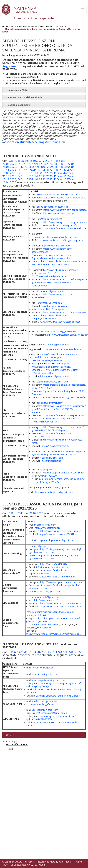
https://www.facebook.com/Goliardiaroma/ (64, 198)
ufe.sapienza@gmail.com (52, 458)
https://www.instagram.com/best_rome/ (60, 531)
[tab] (44, 90)
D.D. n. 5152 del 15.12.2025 (35, 179)
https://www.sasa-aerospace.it (57, 246)
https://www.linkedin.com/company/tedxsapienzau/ (50, 317)
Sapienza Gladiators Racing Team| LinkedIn (63, 397)
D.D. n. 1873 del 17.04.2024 (35, 164)
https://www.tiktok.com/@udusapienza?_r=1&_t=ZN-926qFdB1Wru (56, 420)
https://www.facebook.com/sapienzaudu (63, 415)
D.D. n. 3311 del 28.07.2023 (26, 513)
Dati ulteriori (61, 26)
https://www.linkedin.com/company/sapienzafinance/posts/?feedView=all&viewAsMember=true (55, 273)
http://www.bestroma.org (48, 528)
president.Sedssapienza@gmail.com (48, 713)
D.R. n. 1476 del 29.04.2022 (26, 652)
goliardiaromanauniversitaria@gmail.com (59, 194)
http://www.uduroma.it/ (46, 600)
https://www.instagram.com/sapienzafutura (65, 222)
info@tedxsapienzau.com (51, 303)
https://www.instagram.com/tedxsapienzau (65, 312)
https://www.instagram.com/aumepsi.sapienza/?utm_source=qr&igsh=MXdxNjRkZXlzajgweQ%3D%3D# (54, 357)
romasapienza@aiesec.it (45, 668)
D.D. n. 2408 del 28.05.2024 (36, 167)
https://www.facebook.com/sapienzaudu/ (61, 606)
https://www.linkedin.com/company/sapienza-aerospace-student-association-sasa (59, 263)
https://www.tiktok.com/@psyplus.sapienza (61, 240)
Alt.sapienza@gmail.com (50, 291)
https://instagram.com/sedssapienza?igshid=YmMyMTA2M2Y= (51, 718)
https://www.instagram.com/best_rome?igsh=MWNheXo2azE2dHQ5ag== (58, 429)
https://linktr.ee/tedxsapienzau (52, 309)
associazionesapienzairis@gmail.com (56, 332)
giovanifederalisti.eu (52, 461)
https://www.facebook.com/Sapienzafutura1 (65, 228)
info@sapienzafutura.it (49, 219)
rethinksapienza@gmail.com (53, 376)
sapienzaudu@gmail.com (51, 403)
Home (5, 26)
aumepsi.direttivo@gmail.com (53, 345)
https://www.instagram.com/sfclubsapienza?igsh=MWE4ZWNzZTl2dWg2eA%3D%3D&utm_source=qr (60, 282)
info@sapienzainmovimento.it (52, 567)
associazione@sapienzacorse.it (54, 207)
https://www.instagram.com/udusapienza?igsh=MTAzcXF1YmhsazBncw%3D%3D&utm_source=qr (59, 409)
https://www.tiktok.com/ (46, 624)
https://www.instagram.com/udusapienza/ (61, 603)
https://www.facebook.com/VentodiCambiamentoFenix (53, 634)
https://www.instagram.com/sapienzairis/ (67, 335)
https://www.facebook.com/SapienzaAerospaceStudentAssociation (51, 257)
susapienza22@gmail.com (48, 592)
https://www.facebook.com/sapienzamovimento (49, 572)
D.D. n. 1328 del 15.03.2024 (26, 161)
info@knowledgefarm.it (44, 701)
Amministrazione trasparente (24, 26)
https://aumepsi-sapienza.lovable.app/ (62, 349)
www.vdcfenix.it (39, 615)
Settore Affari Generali (17, 744)
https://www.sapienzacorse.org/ (58, 213)
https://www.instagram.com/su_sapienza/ (61, 582)
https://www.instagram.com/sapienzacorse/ (65, 210)
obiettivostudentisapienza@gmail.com (54, 492)
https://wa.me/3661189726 (54, 564)
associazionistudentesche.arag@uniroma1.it (34, 142)
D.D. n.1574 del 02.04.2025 (35, 170)
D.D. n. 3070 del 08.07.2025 (35, 173)
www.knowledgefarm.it (43, 704)
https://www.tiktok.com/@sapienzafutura (60, 225)
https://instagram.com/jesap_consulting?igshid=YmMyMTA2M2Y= (60, 480)
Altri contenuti (46, 26)
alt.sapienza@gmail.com (45, 674)
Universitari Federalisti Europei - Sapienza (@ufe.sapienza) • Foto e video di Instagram (58, 453)
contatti (10, 749)
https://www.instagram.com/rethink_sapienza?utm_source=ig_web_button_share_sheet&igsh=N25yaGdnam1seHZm (56, 368)
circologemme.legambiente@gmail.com (55, 540)
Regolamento (12, 66)
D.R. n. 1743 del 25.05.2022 (64, 652)
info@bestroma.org (45, 525)
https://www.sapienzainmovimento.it (57, 577)
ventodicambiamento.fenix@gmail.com (53, 612)
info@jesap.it (45, 469)
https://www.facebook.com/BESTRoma (59, 534)
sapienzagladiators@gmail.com (54, 382)
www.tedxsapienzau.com (54, 306)
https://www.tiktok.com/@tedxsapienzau (60, 322)
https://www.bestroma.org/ (55, 446)
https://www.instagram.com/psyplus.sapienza (55, 237)
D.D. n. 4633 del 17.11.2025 (35, 176)
